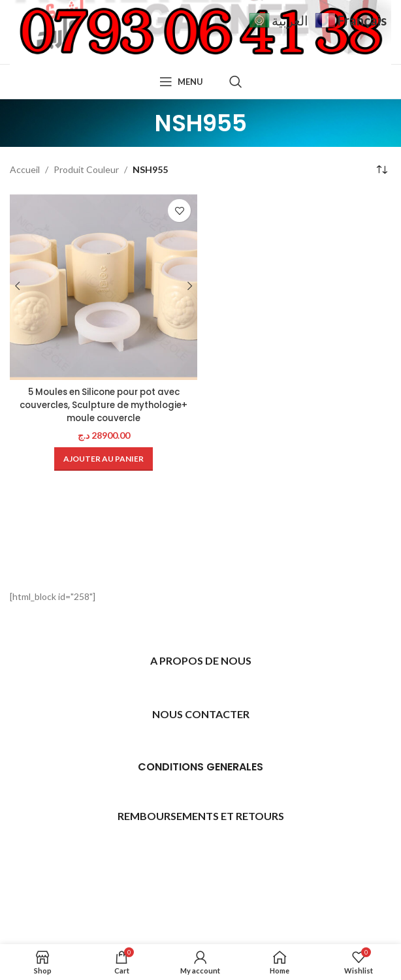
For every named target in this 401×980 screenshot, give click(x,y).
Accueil (25, 169)
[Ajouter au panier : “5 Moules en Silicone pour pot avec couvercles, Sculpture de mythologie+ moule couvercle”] (104, 459)
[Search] (236, 82)
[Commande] (381, 170)
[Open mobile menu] (181, 82)
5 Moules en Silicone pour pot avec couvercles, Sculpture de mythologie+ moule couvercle (104, 404)
